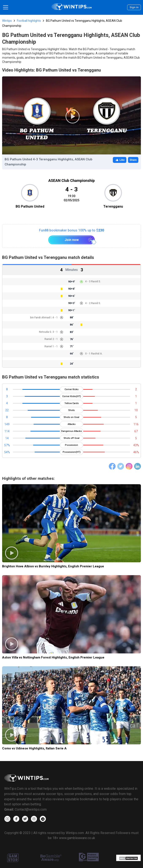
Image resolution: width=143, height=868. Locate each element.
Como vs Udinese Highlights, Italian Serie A (34, 748)
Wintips (7, 21)
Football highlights (29, 21)
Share (133, 160)
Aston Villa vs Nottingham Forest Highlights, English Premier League (53, 657)
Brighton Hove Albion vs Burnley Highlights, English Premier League (53, 566)
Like (120, 160)
